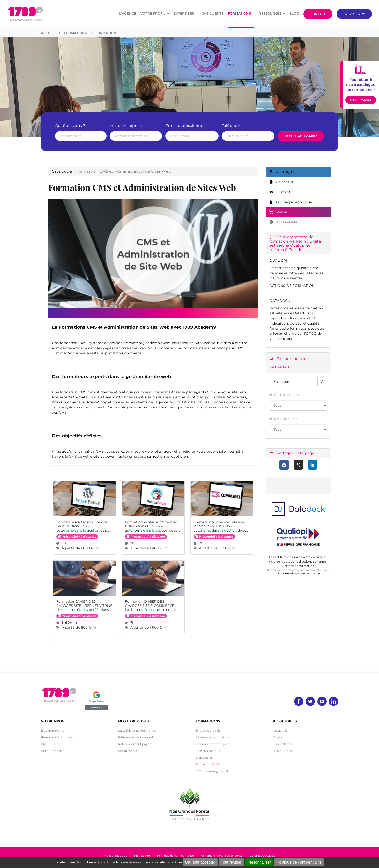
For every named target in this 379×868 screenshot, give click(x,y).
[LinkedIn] (313, 465)
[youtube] (322, 701)
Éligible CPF (285, 395)
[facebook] (299, 701)
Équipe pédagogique (291, 202)
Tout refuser (231, 862)
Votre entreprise (126, 126)
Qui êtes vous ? (71, 126)
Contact (280, 192)
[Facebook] (284, 465)
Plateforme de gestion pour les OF (298, 574)
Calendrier (282, 182)
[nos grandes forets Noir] (189, 786)
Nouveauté (284, 419)
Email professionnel (186, 126)
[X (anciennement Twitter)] (298, 465)
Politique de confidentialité (299, 862)
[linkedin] (334, 701)
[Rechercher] (322, 382)
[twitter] (310, 701)
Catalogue (62, 171)
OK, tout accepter (200, 862)
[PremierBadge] (96, 689)
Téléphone (232, 126)
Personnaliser (259, 862)
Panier (279, 212)
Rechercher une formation (289, 363)
